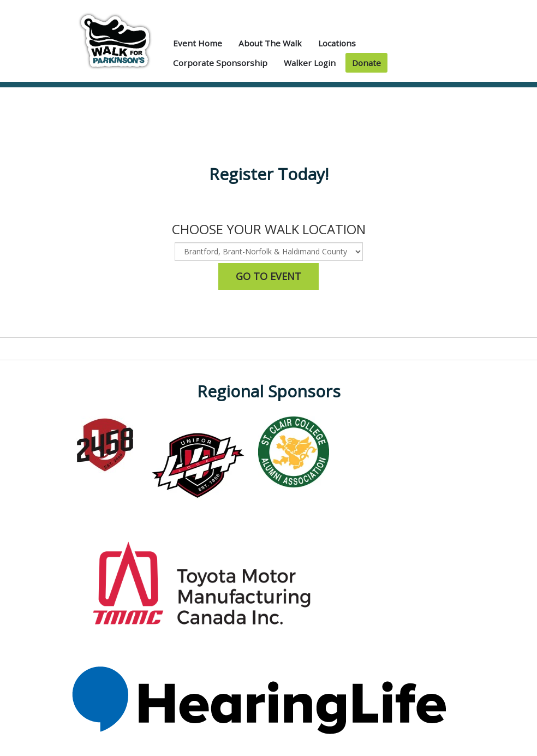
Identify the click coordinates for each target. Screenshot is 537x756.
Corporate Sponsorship (220, 63)
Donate (366, 63)
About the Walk (270, 43)
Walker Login (310, 63)
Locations (337, 43)
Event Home (198, 43)
